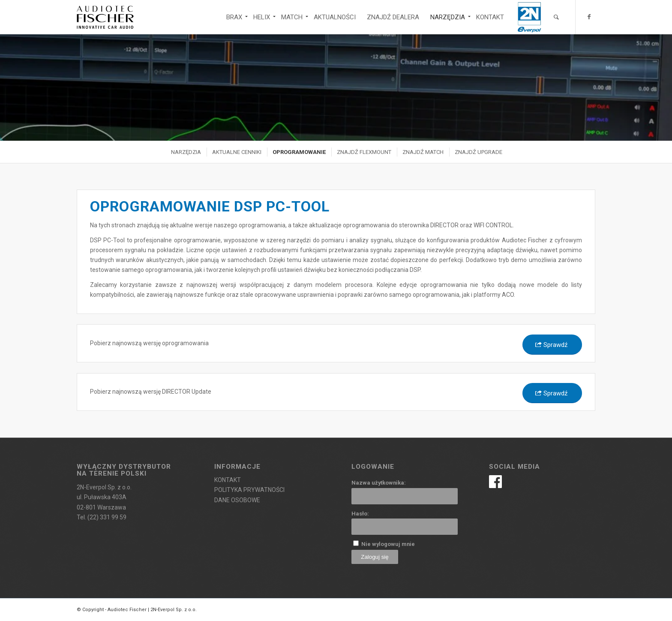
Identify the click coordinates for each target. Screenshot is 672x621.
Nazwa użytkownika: (379, 483)
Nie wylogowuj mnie (388, 544)
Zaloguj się (375, 557)
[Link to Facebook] (589, 17)
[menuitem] (234, 17)
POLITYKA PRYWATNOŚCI (249, 490)
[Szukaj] (556, 17)
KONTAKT (228, 480)
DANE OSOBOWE (237, 500)
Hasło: (360, 514)
